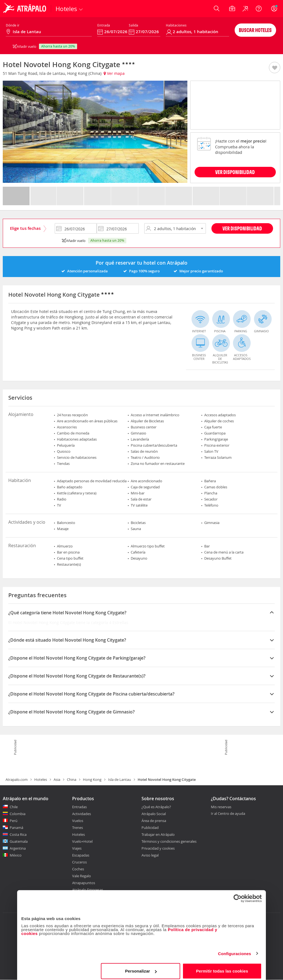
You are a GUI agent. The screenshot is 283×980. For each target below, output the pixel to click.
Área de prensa (154, 821)
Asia (57, 779)
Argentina (18, 848)
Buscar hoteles (255, 30)
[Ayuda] (259, 9)
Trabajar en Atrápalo (158, 834)
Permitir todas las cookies (222, 967)
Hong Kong (92, 779)
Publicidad (150, 828)
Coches (78, 869)
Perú (14, 821)
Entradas (79, 807)
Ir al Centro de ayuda (228, 814)
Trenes (78, 828)
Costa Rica (18, 834)
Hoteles (41, 779)
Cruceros (79, 862)
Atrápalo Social (154, 814)
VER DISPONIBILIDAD (235, 172)
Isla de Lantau (120, 779)
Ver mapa (114, 73)
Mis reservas (221, 807)
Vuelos (78, 821)
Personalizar (141, 967)
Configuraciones (235, 950)
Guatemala (19, 841)
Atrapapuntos (84, 883)
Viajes (77, 848)
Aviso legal (150, 855)
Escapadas (81, 855)
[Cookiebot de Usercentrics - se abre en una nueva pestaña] (238, 895)
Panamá (16, 828)
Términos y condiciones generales (169, 841)
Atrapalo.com (17, 779)
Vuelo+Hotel (82, 841)
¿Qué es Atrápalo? (156, 807)
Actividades (82, 814)
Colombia (18, 814)
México (16, 855)
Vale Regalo (82, 876)
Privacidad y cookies (158, 848)
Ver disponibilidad (242, 228)
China (72, 779)
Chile (14, 807)
